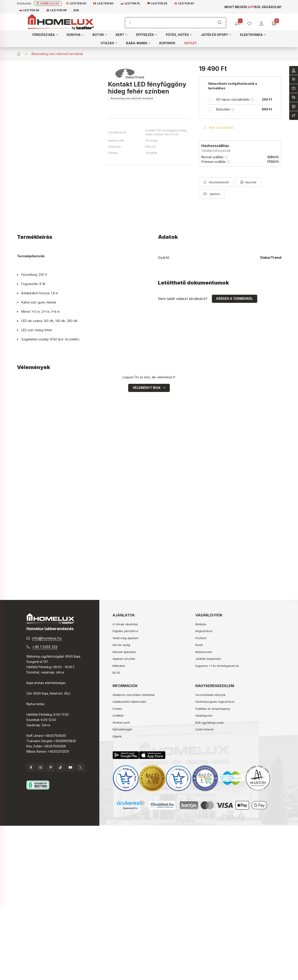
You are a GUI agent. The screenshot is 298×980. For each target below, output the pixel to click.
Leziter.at (184, 3)
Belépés (201, 624)
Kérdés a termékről (235, 299)
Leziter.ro (104, 3)
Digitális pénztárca (125, 631)
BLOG (116, 673)
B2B (76, 10)
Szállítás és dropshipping (213, 709)
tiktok (61, 767)
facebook (31, 767)
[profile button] (251, 22)
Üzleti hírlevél (205, 729)
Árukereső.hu (130, 808)
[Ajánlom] (212, 194)
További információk (216, 150)
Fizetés (117, 709)
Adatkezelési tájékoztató (129, 702)
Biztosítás (244, 109)
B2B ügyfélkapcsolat (209, 723)
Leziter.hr (56, 10)
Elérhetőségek (122, 729)
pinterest (51, 767)
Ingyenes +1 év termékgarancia (217, 666)
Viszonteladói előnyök (210, 695)
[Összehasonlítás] (239, 22)
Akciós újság (121, 645)
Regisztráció (204, 631)
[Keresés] (220, 23)
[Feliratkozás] (216, 182)
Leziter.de (157, 3)
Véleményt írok (147, 388)
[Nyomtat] (248, 182)
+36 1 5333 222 (45, 647)
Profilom (201, 638)
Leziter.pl (130, 3)
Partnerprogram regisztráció (215, 702)
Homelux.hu (48, 3)
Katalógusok (204, 715)
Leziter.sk (29, 10)
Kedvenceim (204, 652)
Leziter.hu (76, 3)
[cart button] (275, 22)
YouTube (70, 767)
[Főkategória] (19, 54)
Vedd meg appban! (126, 638)
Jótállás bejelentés (208, 659)
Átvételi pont (121, 723)
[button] (45, 35)
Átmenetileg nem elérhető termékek (57, 54)
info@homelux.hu (47, 638)
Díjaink (117, 736)
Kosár (199, 645)
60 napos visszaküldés (244, 99)
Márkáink (119, 666)
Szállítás (118, 715)
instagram (41, 767)
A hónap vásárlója (125, 624)
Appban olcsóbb (124, 659)
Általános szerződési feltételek (134, 695)
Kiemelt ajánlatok (124, 652)
